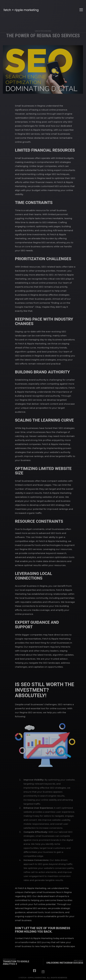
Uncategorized (43, 34)
